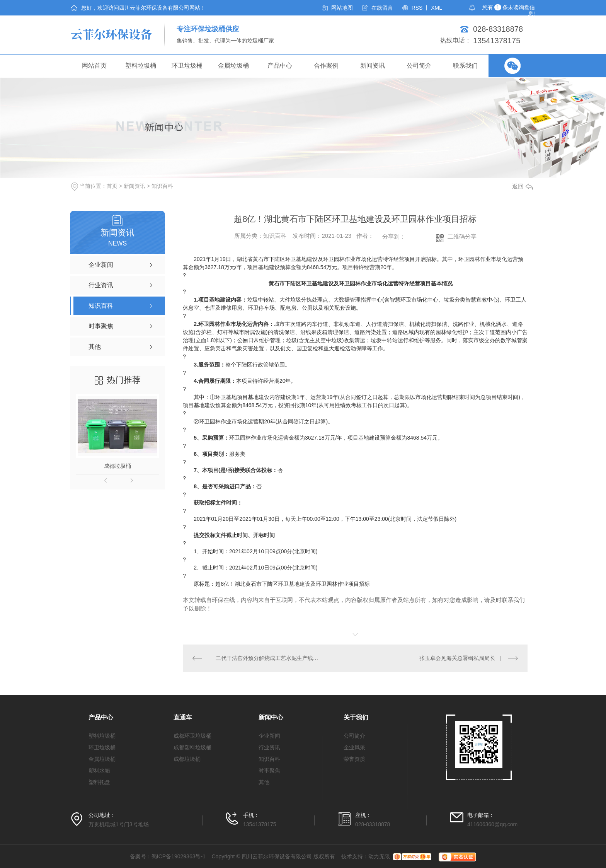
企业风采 (354, 747)
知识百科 (162, 186)
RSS (417, 8)
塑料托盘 (99, 782)
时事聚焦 (269, 771)
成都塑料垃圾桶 (192, 747)
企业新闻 (269, 736)
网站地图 (342, 8)
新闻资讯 (373, 66)
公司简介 (419, 66)
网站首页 (94, 66)
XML (437, 8)
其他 (264, 782)
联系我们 (465, 66)
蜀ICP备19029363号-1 (179, 856)
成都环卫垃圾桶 (192, 736)
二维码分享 (462, 236)
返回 (523, 186)
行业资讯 (269, 747)
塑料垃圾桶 (141, 66)
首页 (112, 186)
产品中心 (280, 66)
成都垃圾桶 (117, 466)
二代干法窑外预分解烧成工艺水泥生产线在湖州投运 (269, 658)
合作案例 (326, 66)
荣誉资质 (354, 759)
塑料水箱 (99, 771)
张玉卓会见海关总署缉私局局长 (457, 658)
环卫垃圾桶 (187, 66)
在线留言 (382, 8)
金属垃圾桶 (233, 66)
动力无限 (379, 856)
